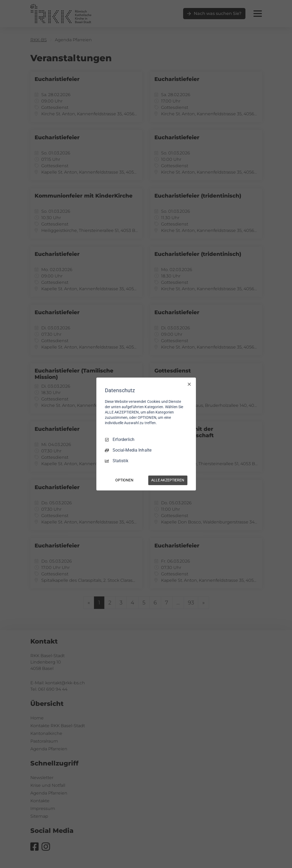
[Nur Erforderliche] (189, 384)
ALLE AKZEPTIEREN (168, 480)
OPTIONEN (124, 480)
